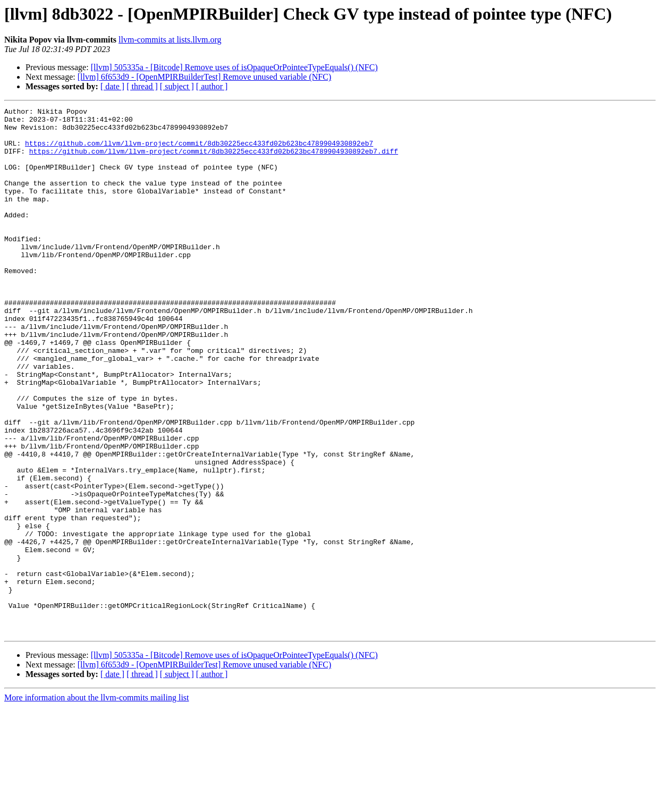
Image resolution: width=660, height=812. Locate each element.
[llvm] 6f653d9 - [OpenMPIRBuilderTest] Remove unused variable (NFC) (204, 77)
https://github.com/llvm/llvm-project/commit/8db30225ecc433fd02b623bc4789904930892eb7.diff (214, 160)
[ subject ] (177, 86)
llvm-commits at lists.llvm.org (170, 40)
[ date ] (112, 86)
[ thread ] (142, 86)
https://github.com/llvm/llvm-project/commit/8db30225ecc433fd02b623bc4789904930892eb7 (199, 151)
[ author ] (212, 86)
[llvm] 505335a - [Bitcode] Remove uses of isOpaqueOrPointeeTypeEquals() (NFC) (234, 67)
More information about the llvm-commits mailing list (97, 803)
